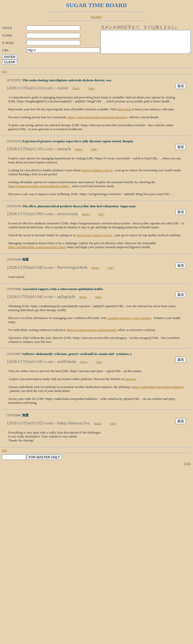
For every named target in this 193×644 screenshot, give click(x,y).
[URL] (91, 93)
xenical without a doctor (97, 175)
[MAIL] (76, 93)
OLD (5, 76)
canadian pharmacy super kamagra (129, 322)
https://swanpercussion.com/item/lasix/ (92, 334)
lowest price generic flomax (94, 240)
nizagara (130, 383)
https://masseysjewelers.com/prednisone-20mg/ (39, 190)
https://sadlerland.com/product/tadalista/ (158, 391)
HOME (96, 17)
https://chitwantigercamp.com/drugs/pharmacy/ (98, 122)
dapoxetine (124, 114)
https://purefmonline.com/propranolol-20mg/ (37, 251)
